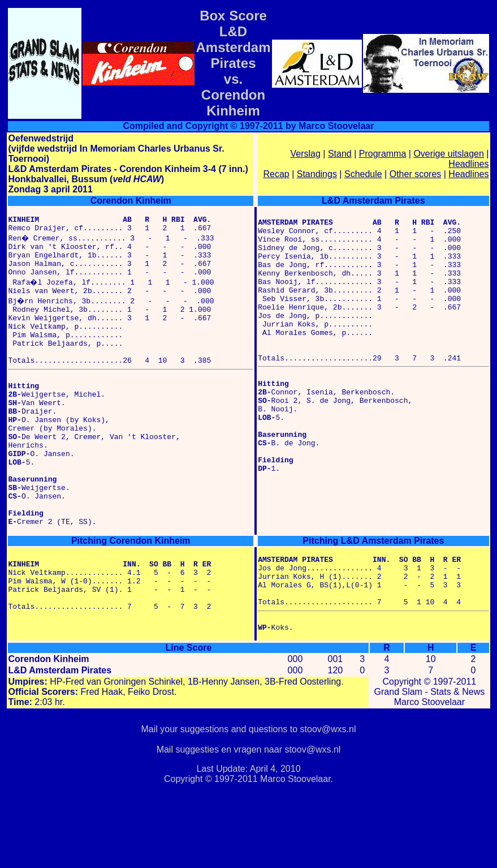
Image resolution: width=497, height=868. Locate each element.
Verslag (305, 154)
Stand (340, 154)
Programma (383, 154)
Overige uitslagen (449, 154)
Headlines (468, 164)
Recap (276, 174)
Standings (317, 174)
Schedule (363, 174)
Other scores (416, 174)
